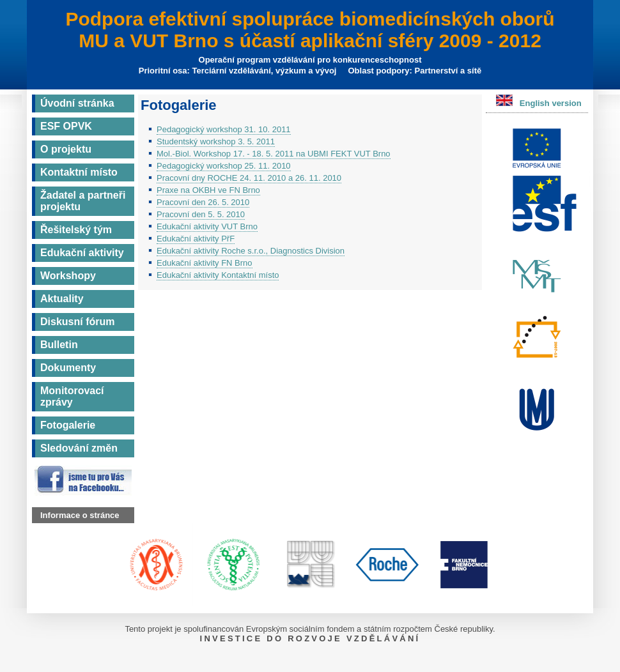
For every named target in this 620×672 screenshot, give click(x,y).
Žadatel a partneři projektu (83, 201)
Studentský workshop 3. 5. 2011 (216, 141)
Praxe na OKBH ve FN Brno (208, 190)
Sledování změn (79, 448)
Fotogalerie (68, 425)
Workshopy (68, 276)
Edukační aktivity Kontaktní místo (218, 275)
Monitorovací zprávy (72, 396)
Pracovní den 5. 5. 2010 (201, 214)
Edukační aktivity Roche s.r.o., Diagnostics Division (251, 251)
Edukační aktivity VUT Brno (207, 226)
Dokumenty (68, 368)
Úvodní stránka (77, 103)
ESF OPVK (66, 126)
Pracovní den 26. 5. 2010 (203, 202)
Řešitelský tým (76, 230)
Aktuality (62, 299)
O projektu (66, 149)
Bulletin (59, 345)
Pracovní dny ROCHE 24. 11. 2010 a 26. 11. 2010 (249, 178)
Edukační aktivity (82, 253)
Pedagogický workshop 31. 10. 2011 (224, 129)
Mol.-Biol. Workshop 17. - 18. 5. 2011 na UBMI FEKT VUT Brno (274, 154)
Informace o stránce (80, 515)
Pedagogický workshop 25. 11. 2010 (224, 166)
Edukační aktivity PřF (196, 239)
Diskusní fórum (77, 322)
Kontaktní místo (79, 172)
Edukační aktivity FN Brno (205, 263)
